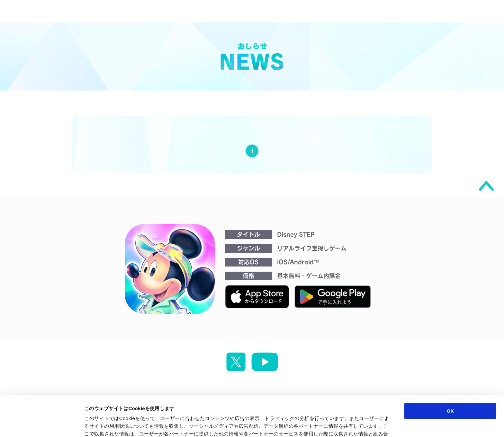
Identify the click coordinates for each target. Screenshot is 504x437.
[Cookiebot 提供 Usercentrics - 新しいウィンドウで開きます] (42, 424)
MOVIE (297, 11)
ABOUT (349, 11)
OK (450, 373)
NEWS (247, 11)
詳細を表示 (310, 424)
